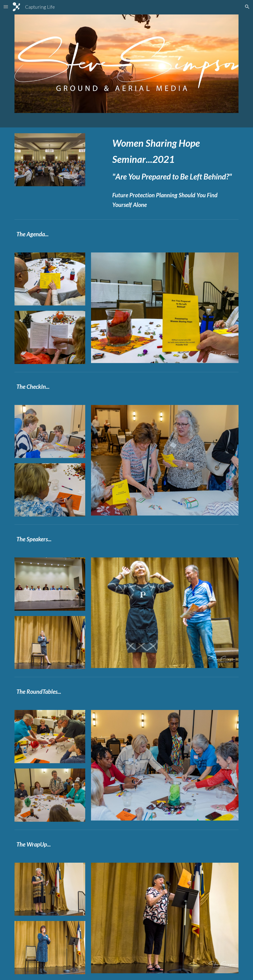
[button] (6, 7)
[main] (175, 172)
